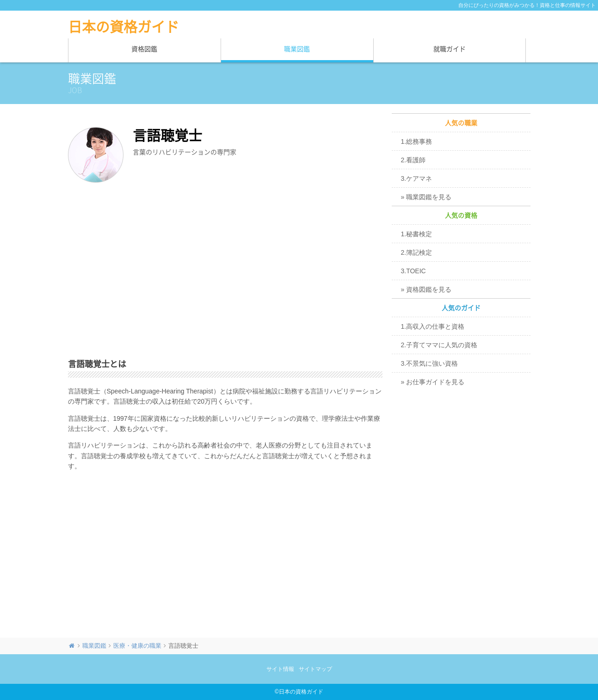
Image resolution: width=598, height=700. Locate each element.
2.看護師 (413, 160)
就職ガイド (450, 49)
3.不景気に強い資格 (430, 363)
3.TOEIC (413, 271)
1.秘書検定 (417, 234)
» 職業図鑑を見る (426, 197)
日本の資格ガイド (123, 27)
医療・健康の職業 (137, 646)
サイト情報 (280, 669)
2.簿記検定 (417, 252)
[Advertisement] (225, 272)
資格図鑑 (144, 49)
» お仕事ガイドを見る (433, 382)
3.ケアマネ (417, 178)
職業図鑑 (297, 49)
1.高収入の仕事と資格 (433, 326)
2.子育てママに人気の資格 (439, 345)
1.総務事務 (417, 141)
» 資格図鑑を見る (426, 289)
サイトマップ (315, 669)
